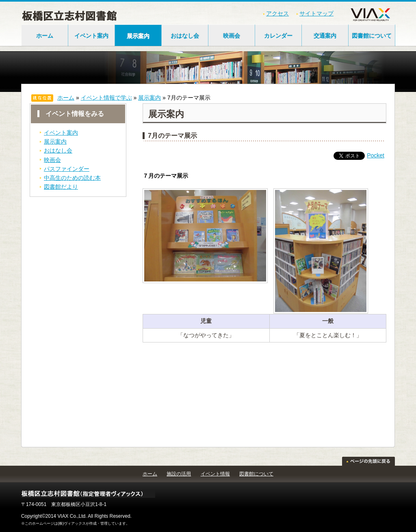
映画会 (232, 36)
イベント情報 (215, 474)
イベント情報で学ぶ (106, 98)
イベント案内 (91, 36)
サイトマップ (316, 13)
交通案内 (325, 36)
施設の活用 (179, 474)
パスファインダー (67, 169)
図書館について (372, 36)
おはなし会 (185, 36)
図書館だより (61, 187)
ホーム (45, 36)
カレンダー (278, 36)
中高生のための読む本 (72, 178)
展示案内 (138, 36)
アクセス (277, 13)
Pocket (376, 155)
